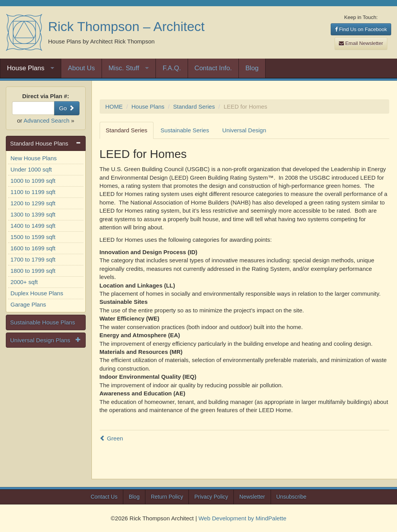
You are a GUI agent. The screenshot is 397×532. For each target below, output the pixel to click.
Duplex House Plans (37, 293)
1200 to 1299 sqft (33, 203)
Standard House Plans (39, 143)
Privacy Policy (211, 497)
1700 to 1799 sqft (33, 259)
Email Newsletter (361, 43)
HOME (114, 107)
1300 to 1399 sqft (33, 214)
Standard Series (194, 107)
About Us (81, 68)
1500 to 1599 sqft (33, 237)
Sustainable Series (185, 130)
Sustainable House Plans (43, 322)
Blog (252, 68)
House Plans (26, 68)
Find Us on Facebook (361, 29)
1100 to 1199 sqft (33, 192)
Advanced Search (47, 120)
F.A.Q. (172, 68)
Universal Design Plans (40, 340)
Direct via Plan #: (46, 96)
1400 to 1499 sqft (33, 226)
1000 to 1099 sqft (33, 181)
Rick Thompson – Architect (126, 26)
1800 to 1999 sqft (33, 271)
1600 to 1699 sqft (33, 248)
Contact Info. (213, 68)
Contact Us (104, 497)
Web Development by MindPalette (243, 518)
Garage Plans (28, 304)
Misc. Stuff (124, 68)
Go (66, 108)
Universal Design (244, 130)
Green (111, 438)
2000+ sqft (24, 282)
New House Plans (34, 158)
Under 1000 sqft (31, 169)
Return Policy (167, 497)
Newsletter (252, 497)
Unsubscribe (292, 497)
